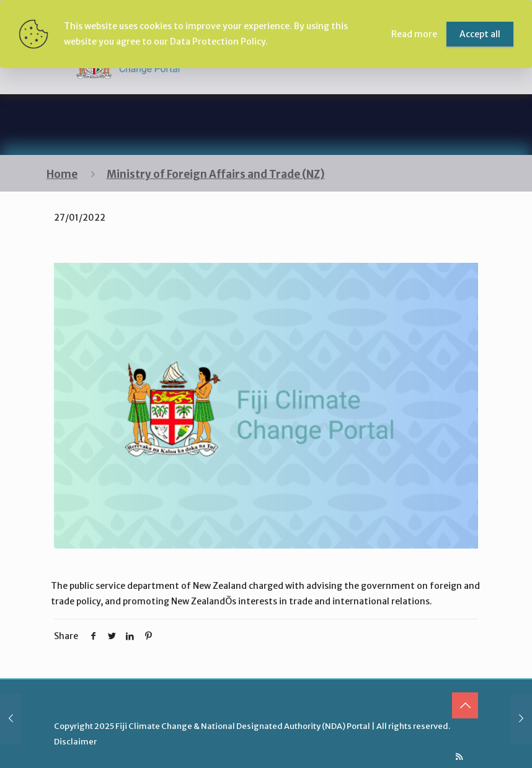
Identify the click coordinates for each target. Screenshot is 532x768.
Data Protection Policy (218, 42)
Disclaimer (75, 742)
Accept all (480, 34)
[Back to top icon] (465, 705)
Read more (414, 34)
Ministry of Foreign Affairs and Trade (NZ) (216, 174)
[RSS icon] (459, 757)
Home (62, 174)
